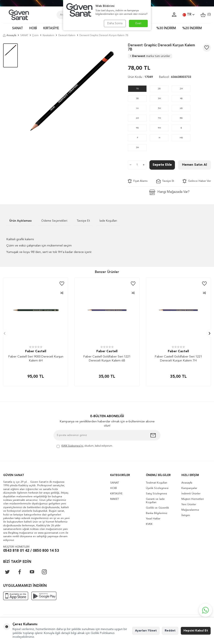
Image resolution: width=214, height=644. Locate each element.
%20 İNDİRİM (192, 28)
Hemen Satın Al (194, 165)
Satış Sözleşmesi (156, 494)
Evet (138, 23)
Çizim (35, 35)
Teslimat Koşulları (157, 483)
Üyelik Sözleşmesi (157, 488)
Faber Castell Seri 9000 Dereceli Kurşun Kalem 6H (36, 359)
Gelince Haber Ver (197, 181)
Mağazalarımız (190, 510)
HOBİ (33, 28)
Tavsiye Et (165, 181)
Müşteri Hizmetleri (193, 499)
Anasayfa (10, 35)
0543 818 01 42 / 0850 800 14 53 (31, 551)
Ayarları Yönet (146, 631)
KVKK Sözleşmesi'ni (72, 446)
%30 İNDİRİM (166, 28)
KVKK (149, 524)
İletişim (186, 515)
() (206, 15)
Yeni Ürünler (189, 504)
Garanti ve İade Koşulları (155, 501)
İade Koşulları (108, 221)
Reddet (170, 631)
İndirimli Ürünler (191, 494)
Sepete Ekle (162, 165)
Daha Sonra (115, 23)
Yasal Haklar (153, 519)
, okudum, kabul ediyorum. (85, 446)
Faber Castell (36, 352)
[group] (73, 92)
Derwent (150, 56)
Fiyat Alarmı (138, 181)
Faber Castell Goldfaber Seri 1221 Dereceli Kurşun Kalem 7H (178, 359)
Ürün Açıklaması (21, 221)
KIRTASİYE (51, 28)
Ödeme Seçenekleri (54, 221)
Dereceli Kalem (67, 35)
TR (189, 15)
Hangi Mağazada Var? (169, 192)
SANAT (18, 28)
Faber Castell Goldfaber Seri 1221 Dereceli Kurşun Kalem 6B (107, 359)
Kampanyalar (189, 488)
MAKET (115, 499)
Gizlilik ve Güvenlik (157, 508)
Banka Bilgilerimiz (157, 513)
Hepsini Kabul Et (196, 631)
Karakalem (48, 35)
